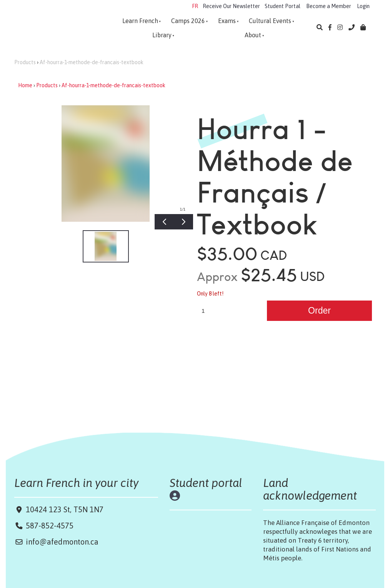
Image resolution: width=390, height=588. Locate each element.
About (253, 35)
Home (25, 85)
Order (319, 311)
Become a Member (329, 6)
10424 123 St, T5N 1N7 (64, 509)
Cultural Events (270, 21)
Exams (227, 21)
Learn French (140, 21)
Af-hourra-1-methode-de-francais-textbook (92, 62)
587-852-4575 (50, 526)
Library (162, 35)
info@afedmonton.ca (62, 542)
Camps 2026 (188, 21)
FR (195, 6)
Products (25, 62)
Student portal (206, 483)
